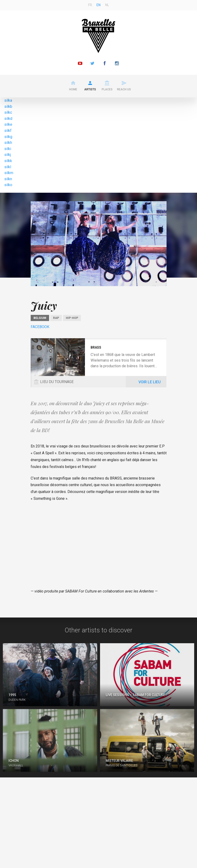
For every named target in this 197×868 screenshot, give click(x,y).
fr (90, 5)
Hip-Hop (72, 318)
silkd (8, 119)
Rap (56, 318)
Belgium (40, 318)
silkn (8, 179)
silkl (8, 167)
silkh (8, 143)
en (98, 5)
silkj (8, 155)
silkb (8, 106)
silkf (8, 131)
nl (107, 5)
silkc (8, 112)
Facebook (40, 327)
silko (8, 185)
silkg (8, 137)
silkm (9, 173)
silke (8, 124)
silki (8, 149)
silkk (8, 161)
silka (8, 100)
